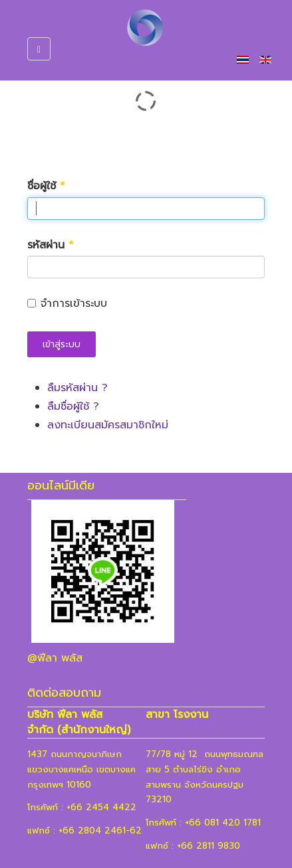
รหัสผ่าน (51, 245)
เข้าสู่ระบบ (62, 344)
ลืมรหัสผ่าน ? (77, 388)
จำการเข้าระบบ (67, 304)
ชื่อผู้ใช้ (46, 186)
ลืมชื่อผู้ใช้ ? (73, 406)
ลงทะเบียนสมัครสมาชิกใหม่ (108, 425)
